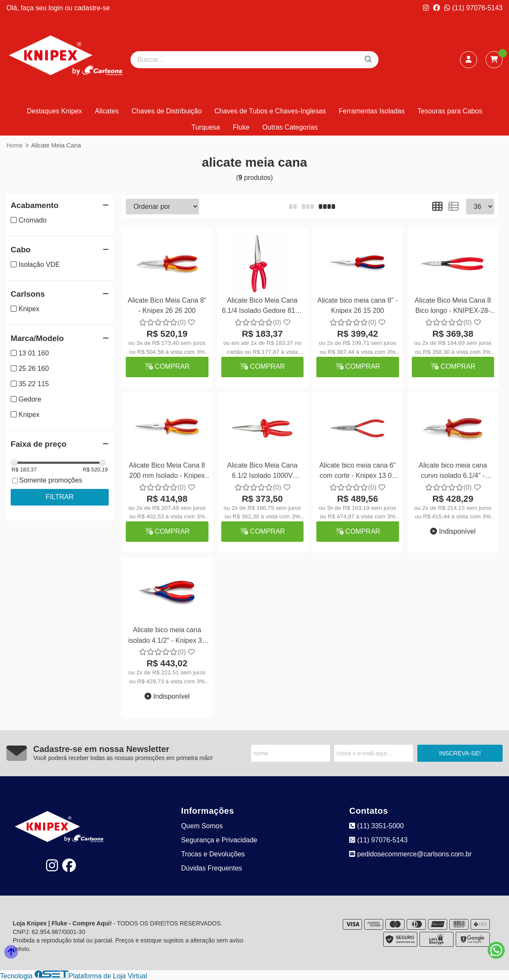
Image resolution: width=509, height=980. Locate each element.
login (57, 8)
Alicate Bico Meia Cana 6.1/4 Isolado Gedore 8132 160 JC (262, 307)
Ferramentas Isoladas (372, 111)
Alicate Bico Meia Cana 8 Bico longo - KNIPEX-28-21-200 (453, 307)
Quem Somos (202, 826)
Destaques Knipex (55, 111)
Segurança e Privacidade (219, 840)
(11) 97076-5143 (473, 8)
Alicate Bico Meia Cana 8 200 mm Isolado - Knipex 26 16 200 (167, 472)
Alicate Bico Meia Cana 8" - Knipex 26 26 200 (167, 305)
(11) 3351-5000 (376, 826)
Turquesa (206, 127)
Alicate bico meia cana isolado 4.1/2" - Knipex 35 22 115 (167, 636)
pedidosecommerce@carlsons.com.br (410, 854)
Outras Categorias (290, 127)
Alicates (107, 111)
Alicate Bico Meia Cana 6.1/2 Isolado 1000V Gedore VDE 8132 (262, 472)
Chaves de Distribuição (167, 111)
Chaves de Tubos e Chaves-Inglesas (270, 111)
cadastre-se (92, 8)
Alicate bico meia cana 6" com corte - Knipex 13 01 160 (357, 472)
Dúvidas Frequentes (212, 868)
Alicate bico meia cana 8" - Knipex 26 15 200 (357, 305)
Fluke (241, 127)
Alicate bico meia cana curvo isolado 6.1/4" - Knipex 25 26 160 (453, 472)
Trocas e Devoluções (213, 854)
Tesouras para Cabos (450, 111)
